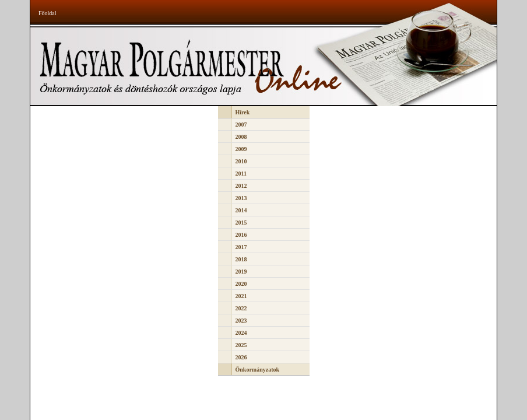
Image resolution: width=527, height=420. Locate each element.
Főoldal (48, 13)
